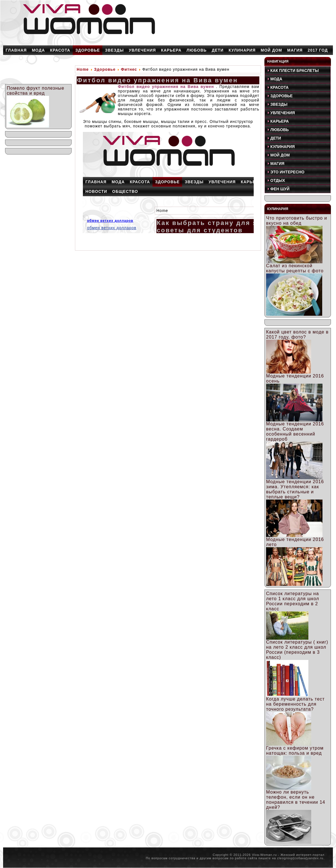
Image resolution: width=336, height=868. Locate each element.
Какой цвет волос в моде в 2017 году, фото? (297, 334)
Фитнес (129, 69)
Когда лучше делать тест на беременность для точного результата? (295, 704)
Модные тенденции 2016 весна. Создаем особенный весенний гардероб (295, 431)
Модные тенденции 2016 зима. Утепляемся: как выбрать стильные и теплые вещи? (295, 489)
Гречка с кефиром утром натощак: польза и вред (295, 751)
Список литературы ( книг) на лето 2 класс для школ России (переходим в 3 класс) (297, 650)
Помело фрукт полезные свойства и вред (36, 91)
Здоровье (105, 69)
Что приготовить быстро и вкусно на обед (297, 221)
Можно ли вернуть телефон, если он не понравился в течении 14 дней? (296, 800)
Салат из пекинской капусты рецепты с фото (295, 268)
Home (83, 69)
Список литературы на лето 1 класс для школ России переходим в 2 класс (293, 601)
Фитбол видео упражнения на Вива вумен (157, 80)
